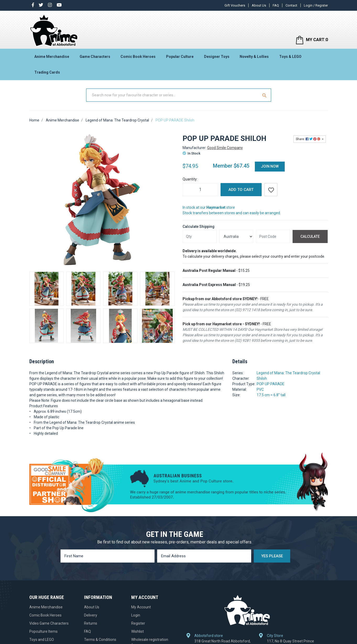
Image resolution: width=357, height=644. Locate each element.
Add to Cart (241, 190)
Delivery (91, 615)
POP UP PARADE (271, 384)
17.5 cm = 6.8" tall (271, 395)
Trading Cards (47, 72)
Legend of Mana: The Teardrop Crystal (288, 373)
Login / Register (316, 5)
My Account (141, 607)
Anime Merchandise (52, 57)
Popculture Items (43, 631)
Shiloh (262, 378)
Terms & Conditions (100, 640)
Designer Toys (217, 57)
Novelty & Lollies (254, 57)
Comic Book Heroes (138, 57)
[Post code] (273, 236)
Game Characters (95, 57)
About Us (259, 5)
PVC (260, 389)
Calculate (310, 236)
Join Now (270, 166)
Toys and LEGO (42, 640)
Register (138, 623)
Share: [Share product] (308, 139)
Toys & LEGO (290, 57)
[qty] (200, 236)
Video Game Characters (49, 623)
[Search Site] (265, 95)
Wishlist (138, 631)
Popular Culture (180, 57)
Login (136, 615)
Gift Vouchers (235, 5)
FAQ (276, 5)
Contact (291, 5)
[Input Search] (173, 95)
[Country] (236, 236)
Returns (91, 623)
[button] (271, 190)
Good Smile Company (225, 148)
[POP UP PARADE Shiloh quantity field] (200, 190)
